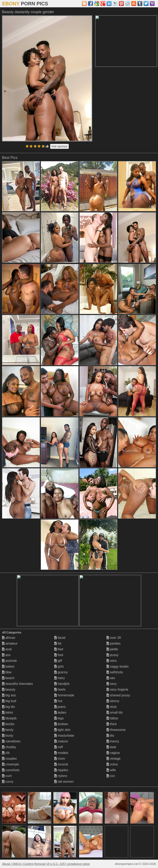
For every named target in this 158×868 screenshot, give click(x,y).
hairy (60, 678)
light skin (62, 730)
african (9, 638)
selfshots (115, 672)
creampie (10, 764)
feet (59, 649)
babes (8, 666)
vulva (112, 764)
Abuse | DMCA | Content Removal (24, 864)
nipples (61, 770)
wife (111, 770)
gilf (58, 661)
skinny (113, 701)
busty (8, 736)
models (61, 753)
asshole (9, 661)
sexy (112, 684)
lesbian (61, 724)
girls (59, 666)
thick (112, 724)
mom (60, 759)
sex (111, 678)
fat (58, 643)
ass (6, 655)
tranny (113, 741)
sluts (112, 707)
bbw (7, 672)
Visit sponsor (59, 146)
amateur (10, 643)
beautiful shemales (17, 684)
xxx (111, 776)
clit (6, 753)
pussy (113, 655)
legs (59, 718)
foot (59, 655)
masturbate (64, 736)
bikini (8, 713)
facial (60, 638)
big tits (9, 707)
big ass (9, 695)
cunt (7, 776)
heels (60, 689)
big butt (9, 701)
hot (58, 701)
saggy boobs (118, 666)
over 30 (114, 638)
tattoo (112, 718)
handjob (62, 684)
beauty (9, 689)
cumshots (11, 770)
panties (114, 643)
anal (7, 649)
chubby (9, 747)
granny (61, 672)
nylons (61, 776)
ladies (60, 713)
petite (112, 649)
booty (8, 730)
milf (59, 747)
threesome (116, 730)
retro (112, 661)
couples (9, 759)
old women (64, 782)
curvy (8, 782)
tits (110, 736)
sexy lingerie (117, 689)
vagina (113, 753)
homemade (64, 695)
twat (111, 747)
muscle (61, 764)
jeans (60, 707)
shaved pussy (118, 695)
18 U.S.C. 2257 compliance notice (68, 864)
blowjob (9, 718)
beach (8, 678)
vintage (114, 759)
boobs (8, 724)
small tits (115, 713)
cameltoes (11, 741)
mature (61, 741)
